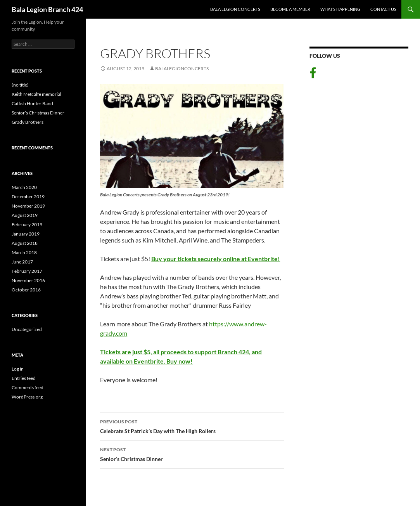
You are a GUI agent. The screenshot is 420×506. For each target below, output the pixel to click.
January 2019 (26, 234)
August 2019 (25, 215)
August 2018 (25, 243)
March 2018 (24, 252)
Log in (18, 369)
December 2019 (28, 197)
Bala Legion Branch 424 (47, 9)
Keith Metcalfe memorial (36, 94)
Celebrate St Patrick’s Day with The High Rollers (192, 426)
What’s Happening (340, 9)
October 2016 (26, 290)
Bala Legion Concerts (235, 9)
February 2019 (27, 224)
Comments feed (28, 387)
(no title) (20, 85)
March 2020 (24, 187)
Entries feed (24, 378)
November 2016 (28, 280)
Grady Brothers (28, 122)
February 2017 (27, 271)
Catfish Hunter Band (32, 103)
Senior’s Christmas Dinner (192, 454)
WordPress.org (27, 397)
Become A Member (290, 9)
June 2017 (22, 262)
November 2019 (28, 206)
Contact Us (383, 9)
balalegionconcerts (182, 68)
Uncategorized (27, 329)
